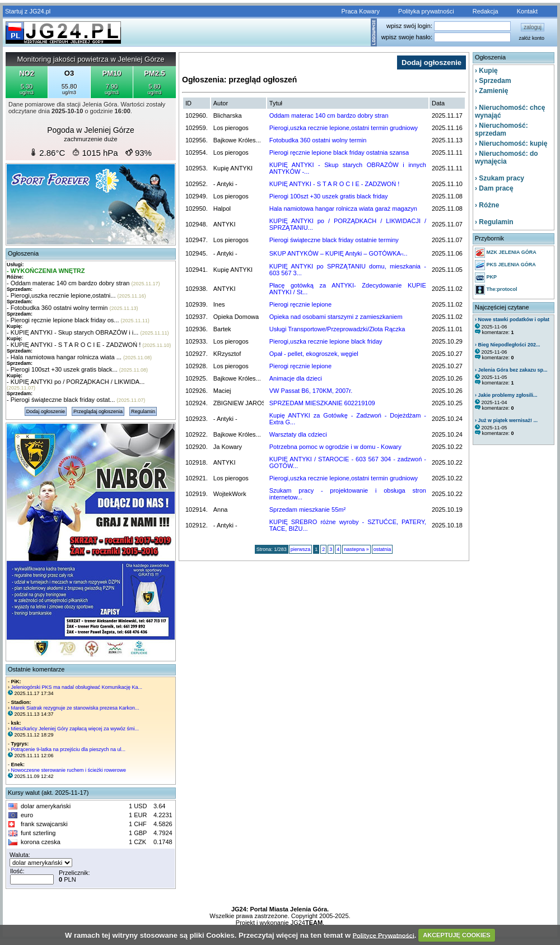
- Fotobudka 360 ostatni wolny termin (57, 308)
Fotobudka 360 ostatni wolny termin (318, 140)
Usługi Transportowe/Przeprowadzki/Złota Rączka (337, 329)
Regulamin (143, 411)
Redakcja (486, 11)
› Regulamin (494, 222)
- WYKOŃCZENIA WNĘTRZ (46, 271)
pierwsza (301, 549)
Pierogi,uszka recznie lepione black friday (326, 341)
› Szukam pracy (500, 178)
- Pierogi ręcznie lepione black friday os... (63, 320)
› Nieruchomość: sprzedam (501, 129)
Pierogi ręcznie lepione (300, 304)
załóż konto (531, 38)
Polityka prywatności (426, 11)
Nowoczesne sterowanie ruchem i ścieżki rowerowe (69, 770)
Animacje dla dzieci (296, 378)
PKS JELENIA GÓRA (505, 265)
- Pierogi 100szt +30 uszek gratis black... (62, 369)
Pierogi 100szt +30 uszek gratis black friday (329, 196)
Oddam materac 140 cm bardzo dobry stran (329, 115)
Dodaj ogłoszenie (46, 411)
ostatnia (382, 549)
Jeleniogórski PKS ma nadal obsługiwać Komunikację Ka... (77, 687)
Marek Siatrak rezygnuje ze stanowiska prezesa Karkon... (75, 708)
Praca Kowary (361, 11)
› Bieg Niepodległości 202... (508, 345)
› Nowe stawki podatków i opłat (512, 319)
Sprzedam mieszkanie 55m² (307, 509)
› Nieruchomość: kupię (511, 143)
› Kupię (486, 71)
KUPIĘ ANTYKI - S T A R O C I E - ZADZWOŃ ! (334, 184)
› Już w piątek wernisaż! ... (506, 420)
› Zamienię (491, 91)
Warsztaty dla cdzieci (298, 434)
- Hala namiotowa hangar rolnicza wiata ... (64, 357)
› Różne (487, 205)
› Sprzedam (493, 81)
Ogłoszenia (23, 253)
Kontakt (527, 11)
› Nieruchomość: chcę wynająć (510, 112)
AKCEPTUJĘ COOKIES (456, 935)
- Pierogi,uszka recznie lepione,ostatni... (61, 295)
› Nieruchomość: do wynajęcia (507, 157)
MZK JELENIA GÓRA (506, 253)
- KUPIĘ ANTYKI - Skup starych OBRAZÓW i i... (73, 332)
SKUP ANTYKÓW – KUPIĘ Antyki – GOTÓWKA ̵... (339, 253)
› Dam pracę (494, 188)
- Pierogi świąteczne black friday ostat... (61, 400)
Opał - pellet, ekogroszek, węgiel (314, 354)
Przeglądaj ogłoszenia (98, 411)
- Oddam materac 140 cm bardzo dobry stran (68, 283)
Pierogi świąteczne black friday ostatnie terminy (334, 240)
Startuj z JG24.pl (28, 11)
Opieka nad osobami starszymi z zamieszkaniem (336, 317)
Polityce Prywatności (384, 935)
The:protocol (496, 290)
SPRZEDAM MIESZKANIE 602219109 (322, 403)
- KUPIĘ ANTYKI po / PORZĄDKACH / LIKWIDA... (76, 382)
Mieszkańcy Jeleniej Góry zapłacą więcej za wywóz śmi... (75, 729)
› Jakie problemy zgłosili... (506, 395)
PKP (486, 277)
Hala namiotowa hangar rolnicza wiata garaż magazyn (343, 209)
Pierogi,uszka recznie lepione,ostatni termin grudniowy (344, 128)
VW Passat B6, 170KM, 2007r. (311, 391)
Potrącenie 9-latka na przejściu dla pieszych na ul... (69, 749)
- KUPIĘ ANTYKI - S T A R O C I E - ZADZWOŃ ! (74, 345)
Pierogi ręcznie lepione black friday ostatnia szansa (339, 152)
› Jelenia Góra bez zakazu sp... (511, 370)
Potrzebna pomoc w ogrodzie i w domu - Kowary (335, 447)
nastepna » (356, 549)
